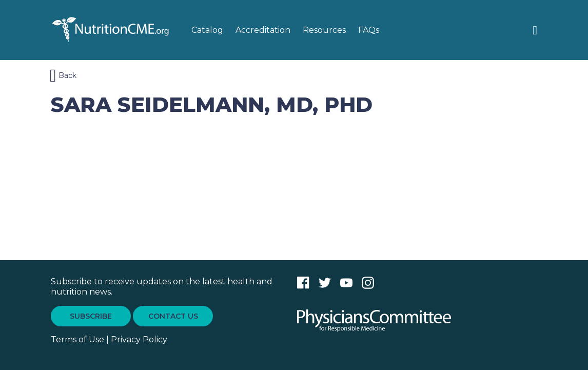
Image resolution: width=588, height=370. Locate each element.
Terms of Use (77, 339)
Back (63, 76)
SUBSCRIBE (91, 316)
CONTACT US (173, 316)
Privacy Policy (139, 339)
